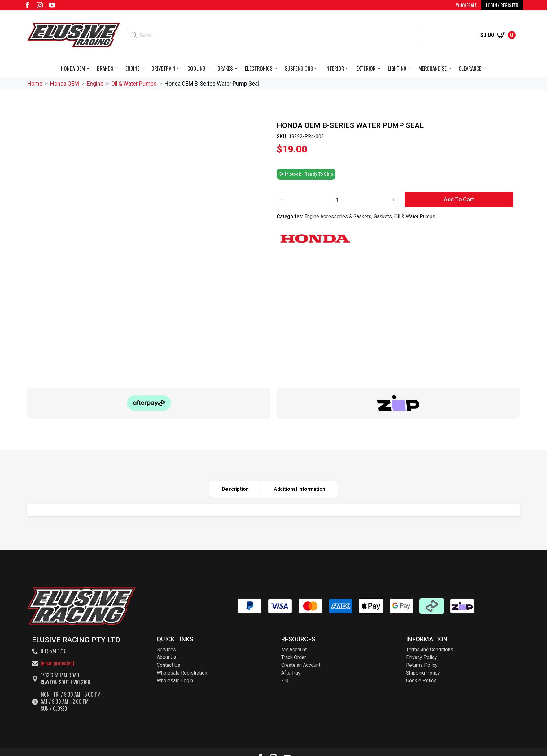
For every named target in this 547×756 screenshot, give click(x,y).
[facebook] (27, 5)
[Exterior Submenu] (380, 68)
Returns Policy (422, 665)
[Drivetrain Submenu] (179, 68)
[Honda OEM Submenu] (89, 68)
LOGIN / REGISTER (502, 5)
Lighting (397, 68)
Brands (105, 68)
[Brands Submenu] (118, 68)
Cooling (196, 68)
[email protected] (57, 663)
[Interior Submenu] (348, 68)
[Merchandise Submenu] (451, 68)
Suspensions (299, 68)
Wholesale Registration (182, 673)
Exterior (366, 68)
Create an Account (301, 665)
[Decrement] (282, 200)
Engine (132, 68)
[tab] (235, 489)
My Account (294, 650)
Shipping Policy (423, 673)
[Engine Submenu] (144, 68)
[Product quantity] (337, 200)
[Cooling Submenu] (210, 68)
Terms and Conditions (430, 650)
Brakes (225, 68)
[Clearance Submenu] (486, 68)
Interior (335, 68)
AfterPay (291, 673)
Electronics (259, 68)
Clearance (470, 68)
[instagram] (40, 5)
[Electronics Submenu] (277, 68)
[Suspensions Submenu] (317, 68)
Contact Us (168, 665)
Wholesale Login (175, 681)
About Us (167, 657)
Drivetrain (163, 68)
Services (166, 650)
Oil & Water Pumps (134, 84)
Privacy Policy (422, 657)
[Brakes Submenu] (237, 68)
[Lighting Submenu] (411, 68)
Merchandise (433, 68)
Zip (285, 681)
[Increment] (393, 200)
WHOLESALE (466, 5)
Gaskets (383, 216)
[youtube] (52, 5)
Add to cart (459, 199)
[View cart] (498, 35)
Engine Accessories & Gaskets (338, 216)
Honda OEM (73, 68)
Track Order (294, 657)
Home (35, 84)
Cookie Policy (421, 681)
